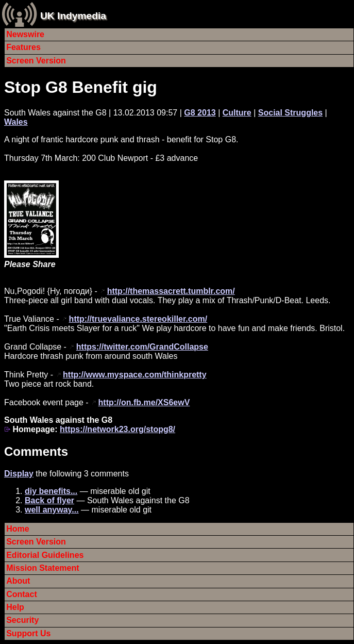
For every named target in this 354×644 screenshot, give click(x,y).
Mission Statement (43, 568)
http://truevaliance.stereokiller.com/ (138, 319)
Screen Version (36, 61)
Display (19, 474)
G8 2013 (200, 113)
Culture (237, 113)
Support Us (28, 633)
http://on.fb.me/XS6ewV (144, 402)
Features (23, 47)
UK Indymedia (73, 16)
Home (18, 529)
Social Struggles (290, 113)
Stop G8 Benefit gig (81, 87)
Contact (22, 594)
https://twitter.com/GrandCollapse (142, 347)
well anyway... (52, 510)
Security (22, 620)
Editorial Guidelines (45, 555)
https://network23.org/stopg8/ (117, 429)
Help (15, 607)
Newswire (25, 34)
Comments (36, 451)
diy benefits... (51, 491)
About (18, 581)
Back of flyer (49, 500)
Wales (16, 122)
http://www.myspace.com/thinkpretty (135, 375)
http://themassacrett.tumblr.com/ (171, 291)
